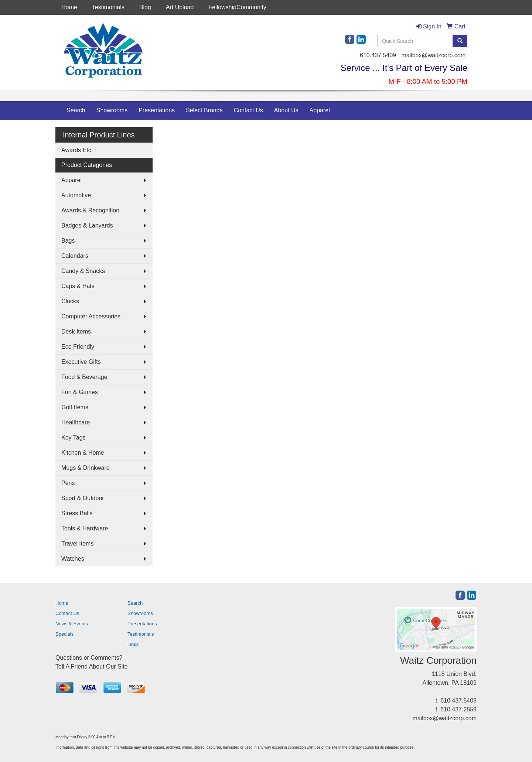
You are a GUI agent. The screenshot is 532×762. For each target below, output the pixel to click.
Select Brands (204, 110)
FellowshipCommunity (237, 7)
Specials (64, 634)
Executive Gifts (81, 362)
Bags (68, 241)
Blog (145, 7)
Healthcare (76, 422)
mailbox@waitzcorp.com (433, 55)
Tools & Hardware (85, 528)
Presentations (157, 110)
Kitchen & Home (83, 453)
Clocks (70, 301)
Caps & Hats (78, 286)
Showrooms (112, 110)
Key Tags (74, 438)
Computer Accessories (91, 316)
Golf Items (75, 407)
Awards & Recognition (90, 210)
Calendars (75, 256)
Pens (68, 483)
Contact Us (248, 110)
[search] (460, 41)
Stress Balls (77, 513)
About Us (286, 110)
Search (76, 110)
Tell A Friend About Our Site (92, 667)
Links (133, 644)
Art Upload (180, 7)
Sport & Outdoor (83, 498)
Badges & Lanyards (87, 225)
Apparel (320, 110)
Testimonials (108, 7)
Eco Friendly (78, 347)
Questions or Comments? (89, 658)
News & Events (72, 624)
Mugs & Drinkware (86, 468)
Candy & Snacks (83, 271)
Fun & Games (80, 392)
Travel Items (77, 544)
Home (69, 7)
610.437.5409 (378, 55)
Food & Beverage (84, 377)
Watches (73, 559)
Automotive (76, 195)
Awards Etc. (77, 150)
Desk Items (76, 332)
